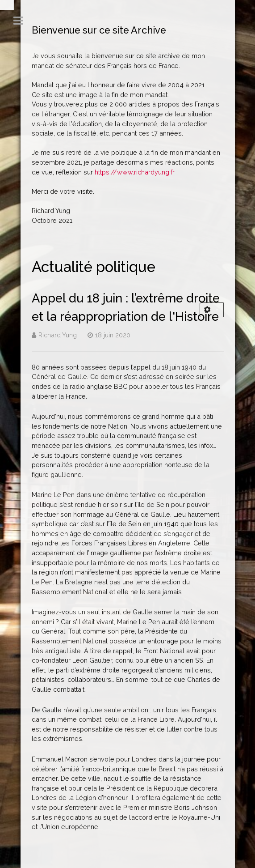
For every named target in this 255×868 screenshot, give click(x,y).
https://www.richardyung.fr (135, 172)
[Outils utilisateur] (212, 310)
